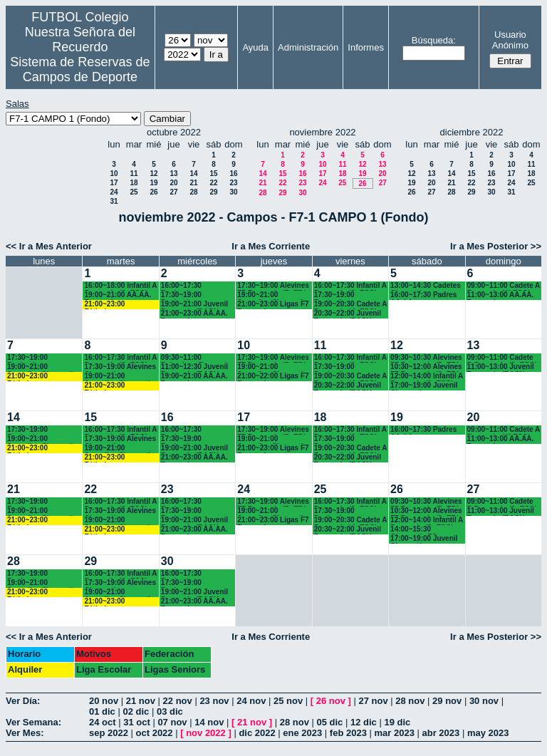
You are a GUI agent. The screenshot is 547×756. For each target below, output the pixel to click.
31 (114, 201)
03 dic (170, 711)
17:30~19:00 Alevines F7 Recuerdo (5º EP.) (273, 286)
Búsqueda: (434, 40)
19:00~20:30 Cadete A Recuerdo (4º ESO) (350, 305)
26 (153, 192)
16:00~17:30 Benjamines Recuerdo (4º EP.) (190, 286)
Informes (366, 47)
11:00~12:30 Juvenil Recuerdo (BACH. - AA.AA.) (194, 367)
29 (213, 192)
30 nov (484, 701)
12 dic (364, 722)
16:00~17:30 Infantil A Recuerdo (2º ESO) (350, 286)
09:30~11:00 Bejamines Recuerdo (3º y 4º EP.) (196, 358)
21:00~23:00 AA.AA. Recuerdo (194, 314)
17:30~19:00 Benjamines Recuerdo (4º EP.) (343, 295)
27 (173, 192)
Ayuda (255, 47)
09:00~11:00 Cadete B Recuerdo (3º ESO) (502, 358)
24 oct (103, 722)
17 (114, 183)
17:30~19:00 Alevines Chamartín (120, 367)
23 (233, 183)
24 (114, 192)
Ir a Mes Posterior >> (496, 246)
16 (233, 174)
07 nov (172, 722)
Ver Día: (23, 701)
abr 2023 (441, 733)
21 (193, 183)
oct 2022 (155, 733)
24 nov (251, 701)
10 (114, 174)
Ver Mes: (25, 733)
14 (193, 174)
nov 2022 (206, 733)
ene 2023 (302, 733)
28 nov (410, 701)
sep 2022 (109, 733)
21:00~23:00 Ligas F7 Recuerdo (273, 305)
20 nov (104, 701)
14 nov (209, 722)
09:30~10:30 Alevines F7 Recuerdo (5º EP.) (426, 358)
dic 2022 (257, 733)
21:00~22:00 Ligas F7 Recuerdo (273, 377)
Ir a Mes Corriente (271, 246)
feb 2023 (348, 733)
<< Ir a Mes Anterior (49, 246)
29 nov (447, 701)
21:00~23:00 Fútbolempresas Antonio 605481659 (116, 305)
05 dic (329, 722)
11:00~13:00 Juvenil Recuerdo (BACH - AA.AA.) (501, 367)
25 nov (288, 701)
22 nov (178, 701)
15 (213, 174)
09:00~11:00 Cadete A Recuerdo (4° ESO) (504, 286)
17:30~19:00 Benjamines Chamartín (181, 295)
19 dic (397, 722)
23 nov (214, 701)
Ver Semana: (33, 722)
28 (193, 192)
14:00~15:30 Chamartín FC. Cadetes (415, 530)
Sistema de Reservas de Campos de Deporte (80, 69)
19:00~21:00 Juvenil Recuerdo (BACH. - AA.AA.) (194, 305)
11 (134, 174)
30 (233, 192)
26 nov (331, 701)
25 (134, 192)
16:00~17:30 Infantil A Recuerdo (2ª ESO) (120, 358)
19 (153, 183)
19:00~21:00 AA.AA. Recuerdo (118, 295)
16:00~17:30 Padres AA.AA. (423, 295)
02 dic (136, 711)
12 (153, 174)
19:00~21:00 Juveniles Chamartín (272, 295)
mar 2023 (395, 733)
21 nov (141, 701)
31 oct (137, 722)
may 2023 (488, 733)
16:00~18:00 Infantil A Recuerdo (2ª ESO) (120, 286)
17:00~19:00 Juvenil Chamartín (424, 386)
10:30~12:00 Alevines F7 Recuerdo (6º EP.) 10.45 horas (426, 367)
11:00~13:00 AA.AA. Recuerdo (501, 295)
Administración (308, 47)
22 (213, 183)
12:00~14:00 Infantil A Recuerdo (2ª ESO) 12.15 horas (427, 377)
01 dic (102, 711)
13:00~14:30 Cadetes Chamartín (426, 286)
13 (173, 174)
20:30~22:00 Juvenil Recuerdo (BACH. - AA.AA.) (348, 314)
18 (134, 183)
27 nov (373, 701)
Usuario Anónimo (510, 40)
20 (173, 183)
